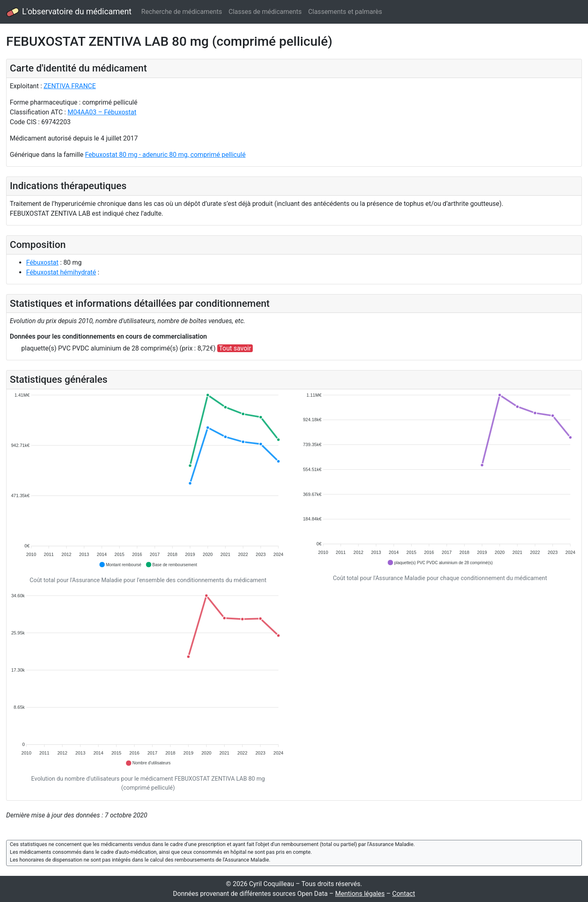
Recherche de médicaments (182, 12)
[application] (148, 480)
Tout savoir (235, 348)
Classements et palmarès (345, 12)
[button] (120, 565)
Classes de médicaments (265, 12)
